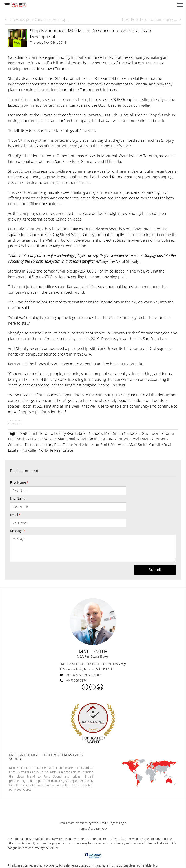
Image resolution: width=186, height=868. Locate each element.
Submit (155, 570)
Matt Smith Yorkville (108, 445)
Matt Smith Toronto (97, 439)
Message (17, 531)
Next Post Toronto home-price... (152, 19)
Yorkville (29, 450)
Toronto (31, 445)
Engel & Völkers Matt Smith (53, 439)
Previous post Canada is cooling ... (36, 19)
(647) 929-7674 (77, 680)
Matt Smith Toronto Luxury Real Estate (53, 433)
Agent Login (118, 823)
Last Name (18, 498)
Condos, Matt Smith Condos (113, 433)
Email (15, 515)
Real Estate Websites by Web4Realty (84, 823)
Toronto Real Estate (134, 439)
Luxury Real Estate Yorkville (65, 445)
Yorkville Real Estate (56, 450)
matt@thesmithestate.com (84, 675)
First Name (19, 482)
